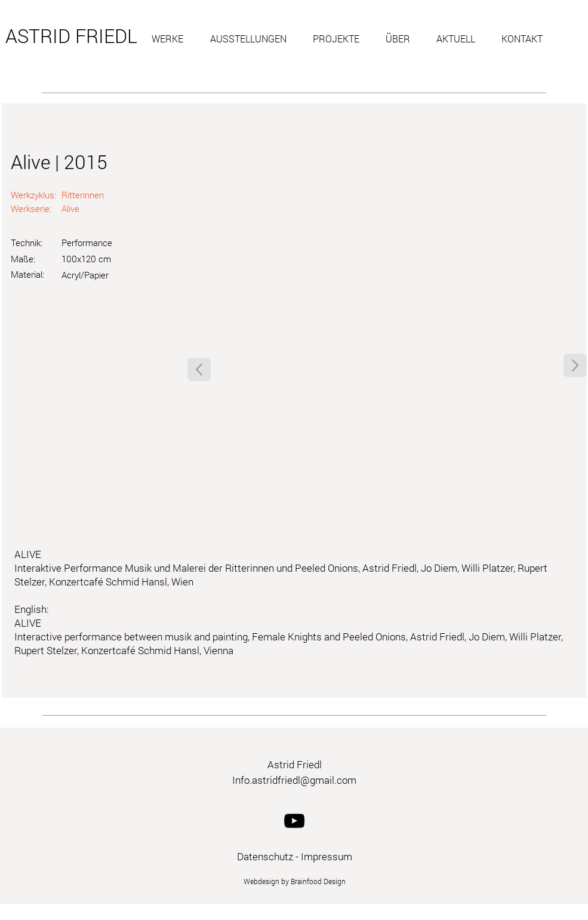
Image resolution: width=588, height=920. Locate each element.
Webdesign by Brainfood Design (295, 881)
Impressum (327, 856)
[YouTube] (294, 821)
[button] (172, 39)
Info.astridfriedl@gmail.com (294, 780)
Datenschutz (265, 856)
